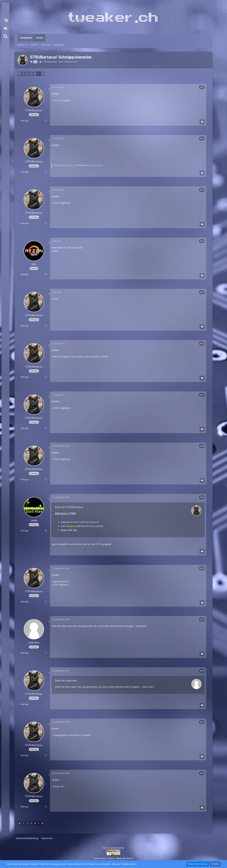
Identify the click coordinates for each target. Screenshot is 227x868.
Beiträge (25, 121)
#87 (202, 395)
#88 (202, 446)
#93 (202, 722)
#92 (202, 671)
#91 (202, 619)
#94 (202, 773)
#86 (202, 344)
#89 (202, 497)
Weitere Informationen (198, 864)
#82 (202, 138)
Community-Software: (114, 858)
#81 (202, 87)
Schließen (215, 864)
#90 (202, 568)
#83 (202, 190)
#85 (202, 292)
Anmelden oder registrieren (5, 28)
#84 (202, 241)
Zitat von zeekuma (66, 681)
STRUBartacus (50, 62)
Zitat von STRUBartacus (69, 507)
